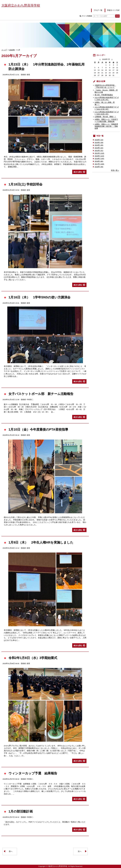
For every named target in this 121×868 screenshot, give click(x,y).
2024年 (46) (99, 145)
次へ (80, 851)
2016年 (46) (99, 167)
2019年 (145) (99, 159)
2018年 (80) (99, 161)
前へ (11, 851)
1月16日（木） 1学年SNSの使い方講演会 (39, 297)
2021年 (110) (99, 153)
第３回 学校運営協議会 (104, 95)
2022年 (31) (99, 151)
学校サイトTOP (113, 10)
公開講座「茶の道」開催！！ (105, 117)
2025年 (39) (99, 143)
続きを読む (78, 172)
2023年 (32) (99, 148)
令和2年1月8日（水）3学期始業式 (33, 658)
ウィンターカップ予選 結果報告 (33, 773)
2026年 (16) (99, 140)
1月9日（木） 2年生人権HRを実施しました (41, 542)
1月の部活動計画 (21, 811)
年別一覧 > (115, 170)
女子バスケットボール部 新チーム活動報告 (41, 394)
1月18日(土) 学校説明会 (25, 184)
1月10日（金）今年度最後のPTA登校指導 (38, 429)
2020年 (12, 50)
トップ (4, 50)
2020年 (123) (99, 156)
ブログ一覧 (98, 10)
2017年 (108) (99, 164)
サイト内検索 (98, 16)
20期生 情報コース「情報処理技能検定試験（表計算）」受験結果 (106, 126)
